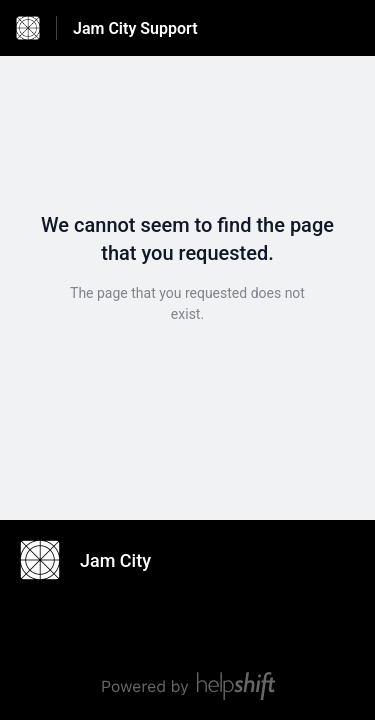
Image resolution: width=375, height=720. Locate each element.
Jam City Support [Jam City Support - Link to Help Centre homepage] (135, 28)
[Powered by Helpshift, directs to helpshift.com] (187, 686)
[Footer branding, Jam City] (95, 560)
